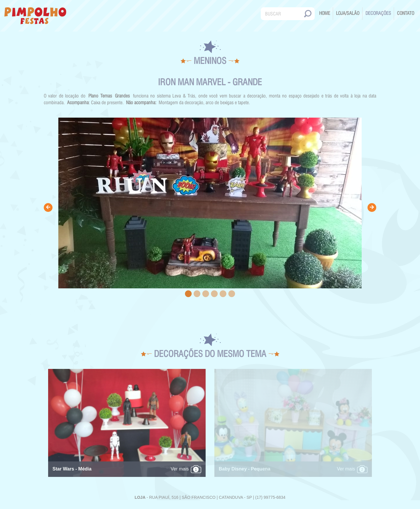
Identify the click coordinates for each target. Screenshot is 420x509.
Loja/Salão (348, 13)
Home (325, 13)
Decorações (378, 13)
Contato (406, 13)
